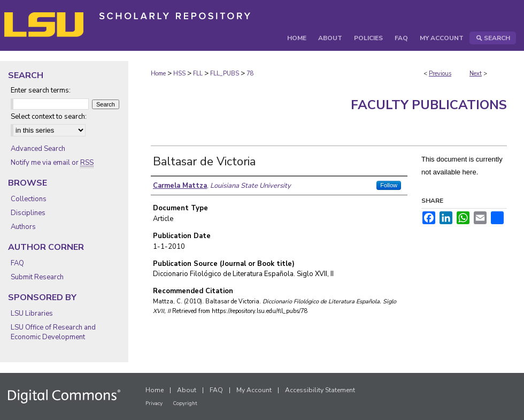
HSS (179, 74)
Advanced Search (38, 149)
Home (158, 74)
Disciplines (28, 213)
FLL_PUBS (225, 74)
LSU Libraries (32, 314)
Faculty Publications (429, 105)
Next (476, 74)
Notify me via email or (52, 163)
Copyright (185, 403)
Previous (440, 74)
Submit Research (37, 277)
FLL (198, 74)
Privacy (154, 403)
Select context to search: (49, 117)
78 (250, 74)
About (187, 390)
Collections (29, 199)
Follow (389, 185)
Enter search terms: (41, 90)
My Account (254, 390)
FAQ (17, 263)
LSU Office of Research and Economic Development (53, 332)
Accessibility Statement (320, 390)
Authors (23, 227)
